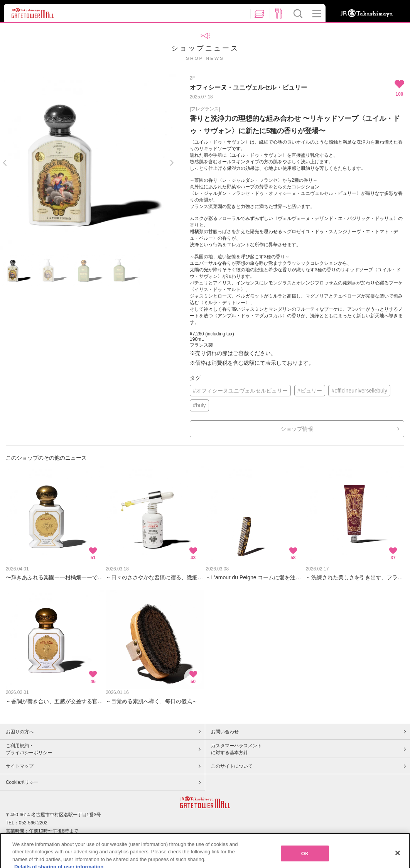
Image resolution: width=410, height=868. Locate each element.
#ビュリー (310, 391)
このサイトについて (232, 766)
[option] (88, 162)
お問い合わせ (225, 732)
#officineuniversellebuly (359, 391)
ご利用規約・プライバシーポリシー (29, 749)
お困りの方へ (20, 732)
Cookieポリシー (22, 782)
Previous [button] (5, 163)
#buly (199, 405)
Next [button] (171, 163)
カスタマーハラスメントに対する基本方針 (236, 749)
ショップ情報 (297, 429)
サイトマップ (20, 766)
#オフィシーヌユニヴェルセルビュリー (240, 391)
